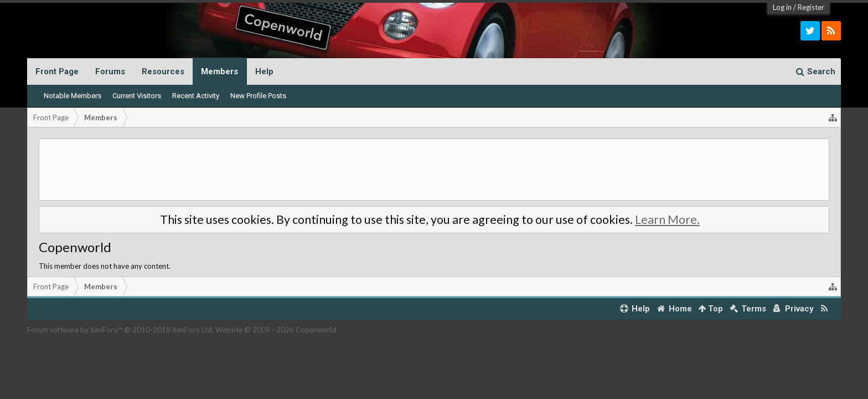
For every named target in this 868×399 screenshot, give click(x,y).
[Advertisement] (434, 170)
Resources (163, 71)
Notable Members (73, 96)
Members (219, 71)
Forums (110, 71)
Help (264, 71)
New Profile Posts (258, 96)
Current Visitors (137, 96)
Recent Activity (196, 96)
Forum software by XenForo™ (120, 330)
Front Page (57, 71)
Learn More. (667, 219)
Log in (782, 7)
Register (811, 7)
